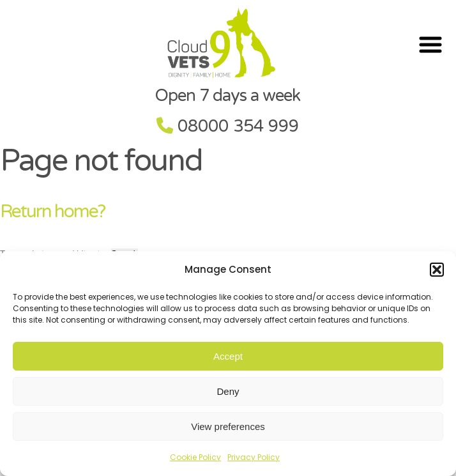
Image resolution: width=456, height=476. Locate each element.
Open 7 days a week (228, 96)
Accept (228, 356)
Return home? (52, 211)
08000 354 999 (238, 126)
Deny (228, 391)
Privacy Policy (254, 457)
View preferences (228, 426)
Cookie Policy (195, 457)
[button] (437, 270)
